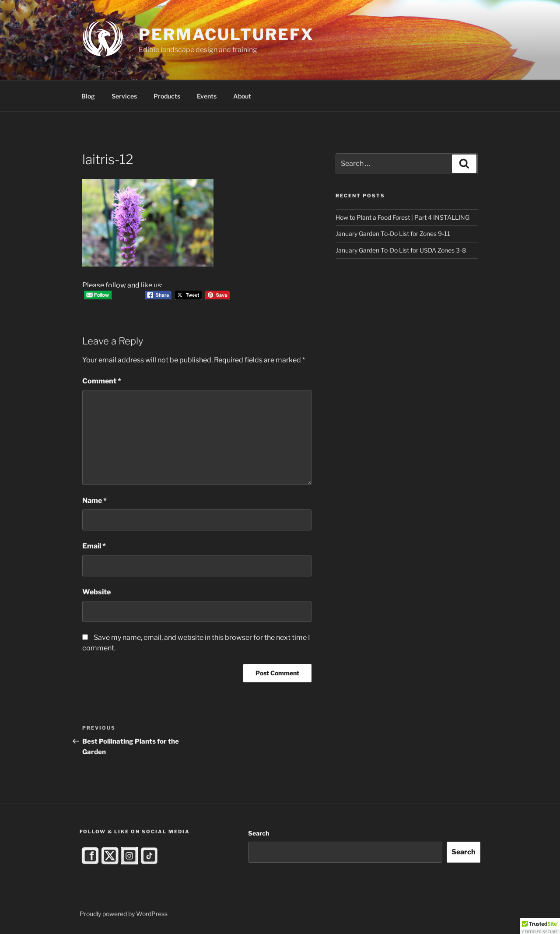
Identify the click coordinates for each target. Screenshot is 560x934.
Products (167, 96)
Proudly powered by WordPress (124, 914)
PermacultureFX (226, 35)
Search (259, 833)
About (242, 96)
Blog (88, 96)
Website (96, 592)
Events (207, 96)
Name (94, 500)
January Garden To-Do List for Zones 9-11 (393, 233)
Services (124, 96)
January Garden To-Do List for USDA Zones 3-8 (401, 250)
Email (94, 546)
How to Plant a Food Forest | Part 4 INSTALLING (402, 217)
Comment (102, 381)
